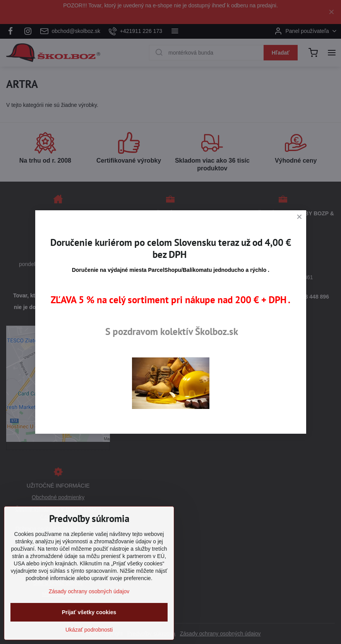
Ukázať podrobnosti (89, 630)
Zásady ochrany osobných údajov (89, 591)
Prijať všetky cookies (89, 612)
